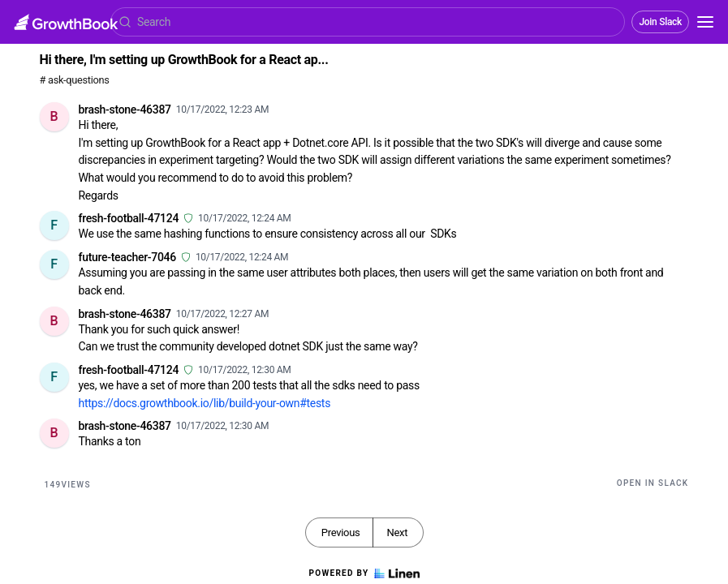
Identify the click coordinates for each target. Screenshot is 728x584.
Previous (341, 532)
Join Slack (660, 22)
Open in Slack (653, 483)
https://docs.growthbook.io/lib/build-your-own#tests (205, 403)
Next (397, 532)
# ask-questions (75, 80)
